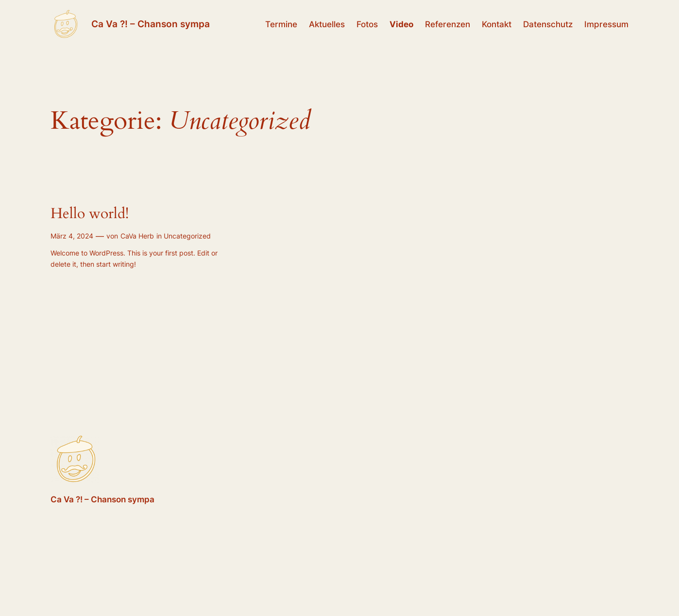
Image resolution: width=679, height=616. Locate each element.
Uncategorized (187, 236)
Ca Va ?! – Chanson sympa (151, 24)
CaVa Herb (137, 236)
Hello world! (90, 214)
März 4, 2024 (72, 236)
